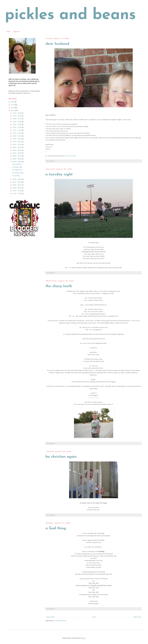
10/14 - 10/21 (17, 142)
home (8, 32)
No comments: (51, 161)
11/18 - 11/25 (17, 127)
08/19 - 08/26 (17, 179)
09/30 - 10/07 (17, 147)
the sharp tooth (59, 286)
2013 (13, 108)
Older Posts (137, 617)
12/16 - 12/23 (17, 116)
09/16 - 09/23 (17, 153)
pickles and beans (70, 15)
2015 (13, 102)
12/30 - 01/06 (17, 113)
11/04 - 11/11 (17, 133)
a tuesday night (59, 174)
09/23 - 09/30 (17, 150)
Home (94, 617)
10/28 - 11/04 (17, 136)
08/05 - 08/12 (17, 185)
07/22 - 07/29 (17, 191)
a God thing (56, 528)
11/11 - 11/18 (17, 130)
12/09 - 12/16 (17, 119)
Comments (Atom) (60, 621)
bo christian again (61, 457)
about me (16, 32)
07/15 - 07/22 (17, 194)
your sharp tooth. (71, 156)
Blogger (83, 638)
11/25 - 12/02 (17, 124)
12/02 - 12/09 (17, 122)
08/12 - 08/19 (17, 182)
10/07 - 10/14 (17, 145)
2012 (13, 111)
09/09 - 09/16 (17, 156)
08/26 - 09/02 (17, 162)
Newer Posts (50, 617)
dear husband (57, 44)
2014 (13, 105)
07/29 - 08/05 (17, 188)
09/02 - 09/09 (17, 159)
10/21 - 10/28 (17, 139)
